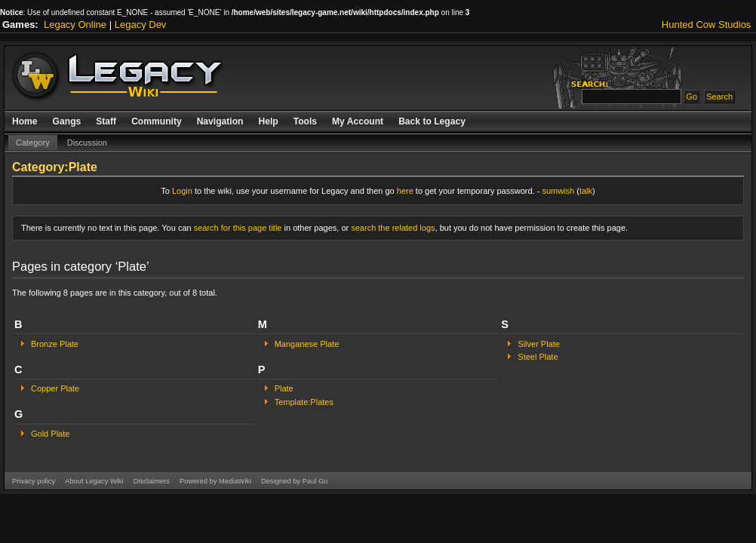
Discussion (87, 143)
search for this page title (238, 228)
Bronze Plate (55, 344)
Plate (284, 388)
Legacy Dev (141, 25)
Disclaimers (152, 481)
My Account (358, 121)
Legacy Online (75, 25)
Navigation (220, 121)
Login (182, 191)
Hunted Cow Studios (707, 25)
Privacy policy (34, 481)
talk (586, 191)
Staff (106, 121)
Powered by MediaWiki (215, 481)
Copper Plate (55, 388)
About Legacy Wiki (94, 481)
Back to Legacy (432, 121)
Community (157, 121)
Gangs (67, 121)
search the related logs (393, 228)
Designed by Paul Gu (294, 481)
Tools (305, 121)
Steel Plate (538, 357)
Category (33, 143)
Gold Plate (50, 434)
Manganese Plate (307, 344)
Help (268, 121)
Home (25, 121)
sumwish (558, 191)
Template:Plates (304, 402)
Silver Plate (539, 344)
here (405, 191)
